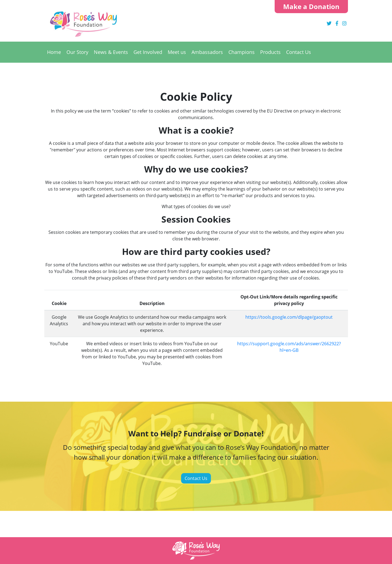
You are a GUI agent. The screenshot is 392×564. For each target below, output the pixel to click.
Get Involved (148, 52)
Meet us (177, 52)
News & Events (111, 52)
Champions (242, 52)
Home (54, 52)
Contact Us (299, 52)
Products (270, 52)
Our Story (77, 52)
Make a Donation (311, 6)
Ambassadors (207, 52)
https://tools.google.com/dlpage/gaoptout (289, 317)
